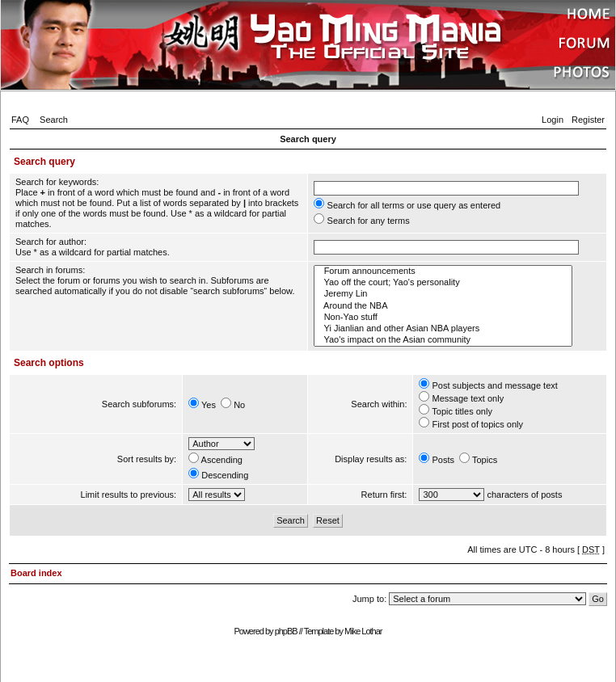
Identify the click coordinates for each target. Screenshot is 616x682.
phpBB (286, 631)
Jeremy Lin (443, 294)
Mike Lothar (363, 631)
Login (553, 120)
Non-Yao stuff (443, 318)
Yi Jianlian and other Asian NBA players (443, 329)
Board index (36, 573)
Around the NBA (443, 306)
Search (54, 120)
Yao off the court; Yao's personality (443, 283)
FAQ (20, 120)
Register (588, 120)
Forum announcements (443, 272)
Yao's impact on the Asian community (443, 340)
